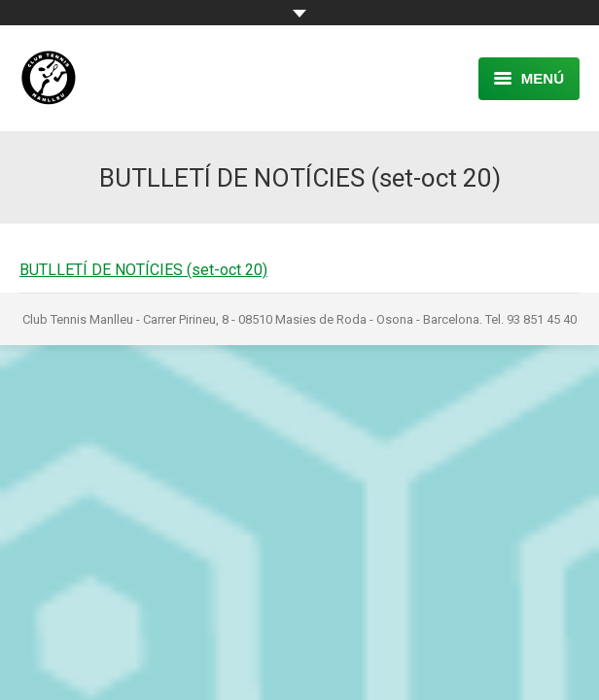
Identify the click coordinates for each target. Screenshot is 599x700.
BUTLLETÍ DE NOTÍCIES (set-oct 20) (143, 270)
